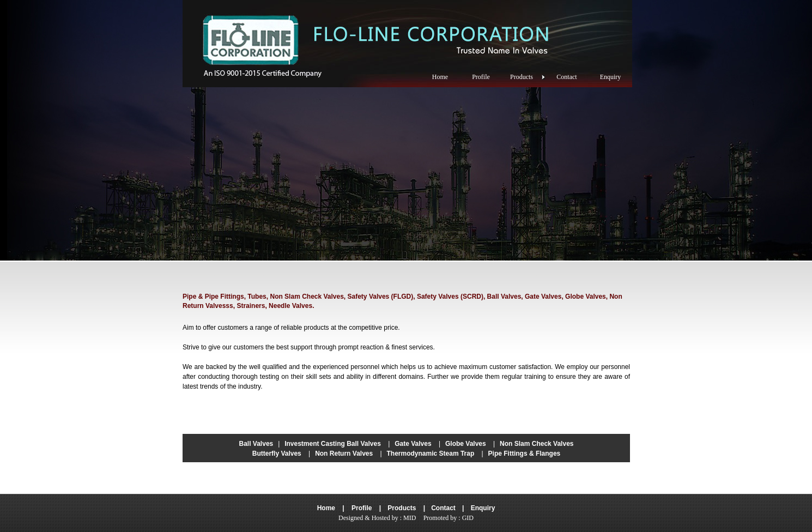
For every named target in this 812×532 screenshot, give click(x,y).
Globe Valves (466, 444)
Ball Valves (256, 444)
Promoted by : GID (449, 518)
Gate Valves (413, 444)
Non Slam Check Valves (537, 444)
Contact (443, 508)
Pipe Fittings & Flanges (525, 454)
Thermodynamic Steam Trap (431, 454)
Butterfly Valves (277, 454)
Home (326, 508)
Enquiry (483, 508)
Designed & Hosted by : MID (377, 518)
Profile (362, 508)
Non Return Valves (344, 454)
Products (402, 508)
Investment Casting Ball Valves (333, 444)
